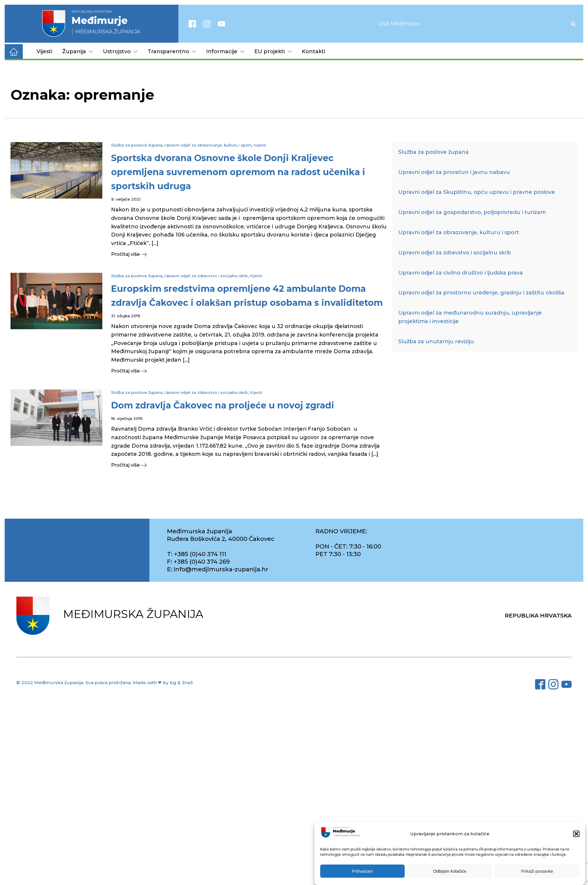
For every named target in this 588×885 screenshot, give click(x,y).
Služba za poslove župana (137, 145)
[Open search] (573, 24)
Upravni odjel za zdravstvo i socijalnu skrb (206, 276)
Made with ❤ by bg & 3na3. (163, 683)
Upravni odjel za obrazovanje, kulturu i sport (208, 145)
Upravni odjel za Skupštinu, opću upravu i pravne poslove (477, 192)
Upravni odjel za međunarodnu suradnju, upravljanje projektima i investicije (470, 317)
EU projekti (273, 51)
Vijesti (44, 51)
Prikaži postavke (537, 871)
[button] (576, 834)
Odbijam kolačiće (450, 871)
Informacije (225, 51)
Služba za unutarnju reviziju (436, 341)
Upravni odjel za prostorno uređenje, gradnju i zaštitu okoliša (481, 293)
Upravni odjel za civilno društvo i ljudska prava (461, 273)
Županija (78, 51)
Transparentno (172, 51)
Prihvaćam (362, 871)
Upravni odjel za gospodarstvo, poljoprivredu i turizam (472, 212)
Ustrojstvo (120, 51)
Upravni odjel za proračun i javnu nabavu (454, 172)
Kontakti (313, 51)
